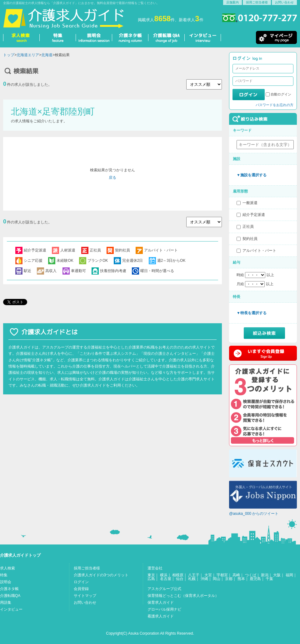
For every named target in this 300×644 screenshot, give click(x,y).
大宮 (208, 575)
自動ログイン (281, 94)
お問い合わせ (284, 2)
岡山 (217, 579)
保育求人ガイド (161, 603)
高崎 (236, 575)
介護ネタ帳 (9, 589)
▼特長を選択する (252, 313)
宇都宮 (222, 575)
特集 (4, 575)
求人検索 (7, 568)
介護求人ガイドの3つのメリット (101, 575)
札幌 (192, 579)
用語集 (6, 603)
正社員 (248, 227)
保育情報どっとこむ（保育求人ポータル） (183, 596)
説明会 (6, 582)
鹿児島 (255, 579)
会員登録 (81, 589)
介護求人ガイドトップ (20, 555)
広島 (151, 579)
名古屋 (166, 579)
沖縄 (204, 579)
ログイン (81, 582)
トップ (9, 55)
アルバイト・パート (259, 251)
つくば (251, 575)
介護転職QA (10, 596)
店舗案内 (232, 2)
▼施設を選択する (252, 175)
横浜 (164, 575)
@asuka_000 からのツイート (254, 514)
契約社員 (250, 239)
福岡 (289, 575)
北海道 (47, 55)
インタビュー (11, 609)
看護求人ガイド (161, 616)
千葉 (269, 579)
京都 (229, 579)
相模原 (178, 575)
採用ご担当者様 (257, 2)
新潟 (265, 575)
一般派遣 (250, 203)
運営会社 (155, 568)
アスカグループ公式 (164, 589)
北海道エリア (28, 55)
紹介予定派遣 (254, 215)
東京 (151, 575)
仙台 (180, 579)
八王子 (194, 575)
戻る (112, 178)
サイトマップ (85, 596)
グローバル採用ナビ (164, 609)
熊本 (241, 579)
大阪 (277, 575)
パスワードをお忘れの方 (275, 105)
